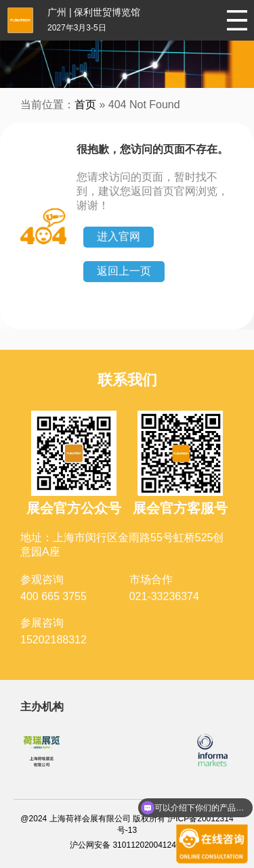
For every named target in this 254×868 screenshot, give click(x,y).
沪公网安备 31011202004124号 (127, 845)
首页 (85, 105)
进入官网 (119, 236)
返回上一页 (124, 271)
